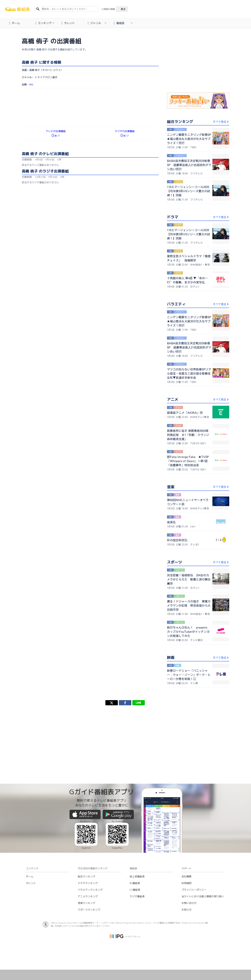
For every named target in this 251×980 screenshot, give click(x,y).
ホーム (15, 23)
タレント (68, 23)
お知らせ (186, 910)
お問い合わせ (189, 903)
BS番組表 (135, 883)
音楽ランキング (87, 903)
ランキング (45, 23)
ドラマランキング (88, 883)
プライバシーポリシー (194, 890)
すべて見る (221, 122)
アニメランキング (88, 896)
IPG (31, 84)
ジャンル (97, 23)
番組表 (123, 23)
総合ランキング (87, 876)
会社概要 (186, 876)
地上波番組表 (137, 876)
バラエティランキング (90, 890)
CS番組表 (135, 890)
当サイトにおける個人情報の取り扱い (203, 896)
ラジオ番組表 (137, 896)
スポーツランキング (89, 910)
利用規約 (186, 883)
